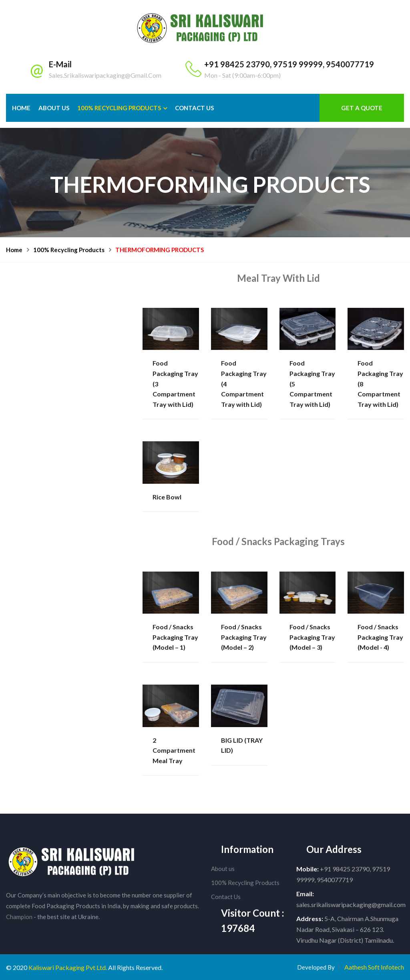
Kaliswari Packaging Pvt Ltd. (68, 967)
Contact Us (226, 897)
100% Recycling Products (119, 108)
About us (223, 869)
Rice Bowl (167, 497)
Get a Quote (362, 108)
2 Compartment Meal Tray (174, 750)
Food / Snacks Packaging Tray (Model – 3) (312, 637)
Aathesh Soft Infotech (374, 967)
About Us (54, 108)
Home (21, 108)
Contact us (194, 108)
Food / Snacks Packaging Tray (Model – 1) (175, 637)
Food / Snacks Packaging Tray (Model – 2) (244, 637)
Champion (19, 917)
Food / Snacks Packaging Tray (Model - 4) (380, 637)
